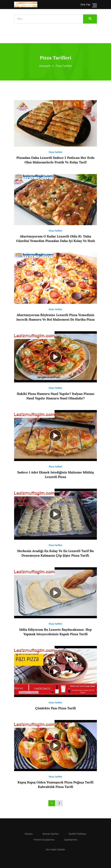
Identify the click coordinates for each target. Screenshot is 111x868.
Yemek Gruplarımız (44, 840)
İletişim (29, 834)
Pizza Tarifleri (55, 152)
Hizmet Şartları (51, 834)
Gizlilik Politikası (77, 834)
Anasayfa (45, 66)
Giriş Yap (85, 5)
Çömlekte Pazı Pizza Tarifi (55, 708)
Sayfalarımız (71, 840)
